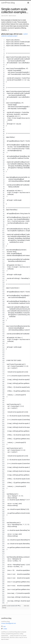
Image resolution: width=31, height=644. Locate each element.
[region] (15, 321)
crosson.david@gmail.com (9, 623)
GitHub (4, 608)
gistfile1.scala (6, 606)
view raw (26, 606)
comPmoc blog (8, 3)
